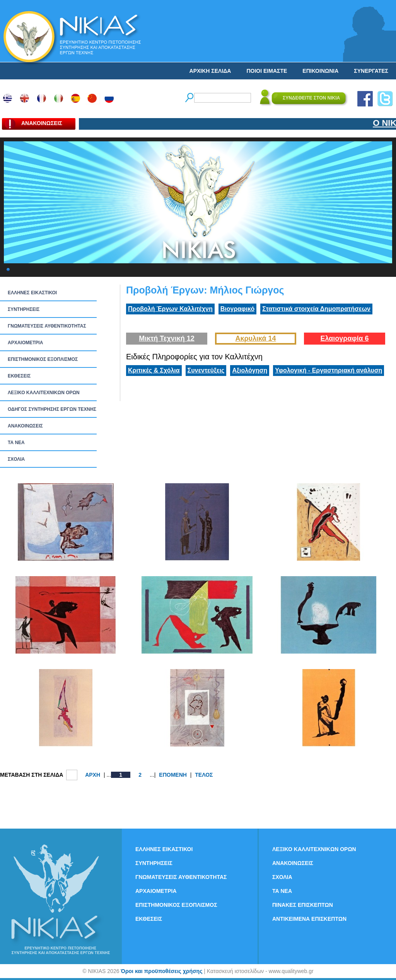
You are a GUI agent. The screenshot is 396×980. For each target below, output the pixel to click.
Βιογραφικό (237, 309)
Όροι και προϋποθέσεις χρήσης (161, 971)
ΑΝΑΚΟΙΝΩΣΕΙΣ (25, 426)
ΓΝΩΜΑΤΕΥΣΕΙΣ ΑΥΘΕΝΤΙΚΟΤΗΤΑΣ (47, 326)
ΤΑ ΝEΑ (16, 443)
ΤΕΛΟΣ (204, 775)
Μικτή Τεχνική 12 (167, 338)
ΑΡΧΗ (93, 775)
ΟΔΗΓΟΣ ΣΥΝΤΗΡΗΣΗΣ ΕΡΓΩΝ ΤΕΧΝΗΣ (52, 409)
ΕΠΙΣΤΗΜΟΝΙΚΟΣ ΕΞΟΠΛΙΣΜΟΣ (43, 359)
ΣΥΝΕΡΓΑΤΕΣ (371, 71)
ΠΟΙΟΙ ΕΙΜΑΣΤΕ (267, 71)
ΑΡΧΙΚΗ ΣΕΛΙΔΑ (210, 71)
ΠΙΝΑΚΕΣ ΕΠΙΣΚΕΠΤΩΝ (303, 905)
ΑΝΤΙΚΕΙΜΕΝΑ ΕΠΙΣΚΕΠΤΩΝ (309, 919)
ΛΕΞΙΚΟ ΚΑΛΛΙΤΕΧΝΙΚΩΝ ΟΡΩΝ (44, 393)
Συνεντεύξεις (206, 370)
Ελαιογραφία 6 (344, 338)
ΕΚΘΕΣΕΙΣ (19, 376)
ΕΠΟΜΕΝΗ (173, 775)
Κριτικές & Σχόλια (154, 370)
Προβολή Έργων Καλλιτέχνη (170, 309)
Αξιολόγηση (250, 370)
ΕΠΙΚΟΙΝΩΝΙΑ (320, 71)
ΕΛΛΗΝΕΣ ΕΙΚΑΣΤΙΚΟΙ (32, 293)
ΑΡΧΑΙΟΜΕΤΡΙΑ (25, 343)
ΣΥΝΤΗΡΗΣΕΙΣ (24, 309)
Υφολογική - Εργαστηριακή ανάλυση (329, 370)
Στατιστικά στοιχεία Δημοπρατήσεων (316, 309)
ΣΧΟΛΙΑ (16, 459)
